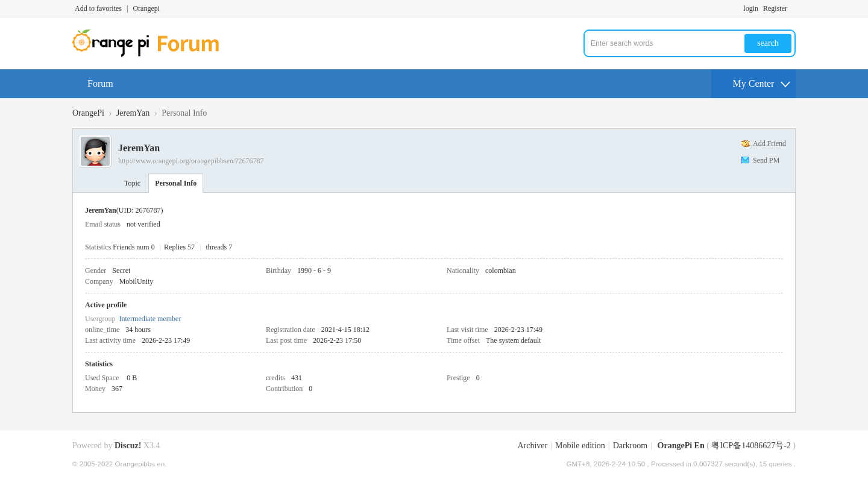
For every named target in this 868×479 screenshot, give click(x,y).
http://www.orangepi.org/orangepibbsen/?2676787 (191, 161)
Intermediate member (150, 319)
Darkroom (631, 446)
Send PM (766, 160)
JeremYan (133, 113)
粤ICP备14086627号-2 (751, 446)
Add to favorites (98, 8)
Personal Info (176, 183)
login (751, 8)
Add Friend (769, 143)
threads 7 (219, 247)
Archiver (532, 446)
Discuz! (128, 446)
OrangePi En (681, 446)
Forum (100, 83)
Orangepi (146, 8)
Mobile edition (580, 446)
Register (775, 8)
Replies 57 (179, 247)
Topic (132, 183)
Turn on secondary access (793, 8)
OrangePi (88, 113)
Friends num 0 (134, 247)
